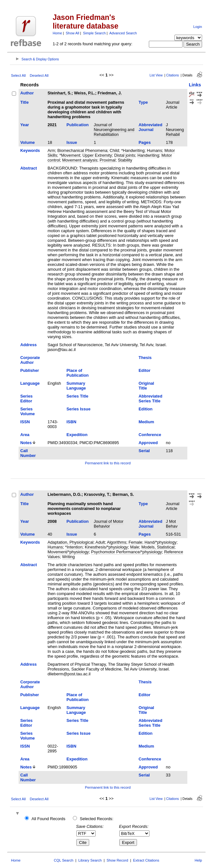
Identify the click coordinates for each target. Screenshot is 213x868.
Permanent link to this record (108, 463)
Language (30, 383)
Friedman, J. (110, 93)
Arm (51, 150)
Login (197, 27)
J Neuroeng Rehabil (175, 130)
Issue (72, 142)
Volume (27, 142)
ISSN (25, 422)
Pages (145, 142)
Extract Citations (146, 860)
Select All (18, 75)
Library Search (90, 860)
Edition (145, 409)
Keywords (30, 150)
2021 (52, 125)
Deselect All (39, 75)
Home (57, 33)
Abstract (29, 168)
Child (114, 150)
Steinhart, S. (60, 93)
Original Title (146, 386)
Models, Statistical (158, 547)
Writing (69, 557)
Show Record (117, 860)
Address (28, 345)
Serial (144, 451)
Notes (26, 443)
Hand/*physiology (161, 542)
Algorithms (116, 542)
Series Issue (78, 409)
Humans (155, 150)
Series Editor (26, 399)
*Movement (70, 155)
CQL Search (64, 860)
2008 (52, 521)
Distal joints (125, 155)
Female (136, 542)
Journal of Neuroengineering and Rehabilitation (114, 130)
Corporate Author (30, 360)
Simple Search (94, 33)
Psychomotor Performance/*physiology (127, 552)
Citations (173, 75)
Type (143, 102)
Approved (148, 443)
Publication (77, 125)
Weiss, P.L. (85, 93)
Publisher (30, 370)
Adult (100, 542)
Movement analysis (80, 160)
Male (135, 547)
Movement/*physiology (68, 552)
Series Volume (27, 411)
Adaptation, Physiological (70, 542)
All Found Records (48, 819)
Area (25, 435)
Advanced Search (123, 33)
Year (25, 125)
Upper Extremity (97, 155)
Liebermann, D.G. (64, 494)
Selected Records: (97, 819)
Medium (146, 422)
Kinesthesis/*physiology (106, 547)
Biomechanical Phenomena (82, 150)
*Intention (74, 547)
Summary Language (76, 386)
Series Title (77, 396)
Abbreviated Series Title (150, 399)
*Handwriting (133, 150)
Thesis (145, 358)
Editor (145, 370)
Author (27, 93)
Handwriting (148, 155)
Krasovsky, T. (97, 494)
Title (24, 102)
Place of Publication (77, 373)
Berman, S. (123, 494)
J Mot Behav (172, 524)
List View (156, 75)
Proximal (107, 160)
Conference (150, 435)
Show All (72, 33)
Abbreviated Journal (150, 127)
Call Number (28, 453)
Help (198, 860)
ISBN (71, 422)
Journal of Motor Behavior (108, 524)
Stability (125, 160)
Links (195, 85)
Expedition (77, 435)
